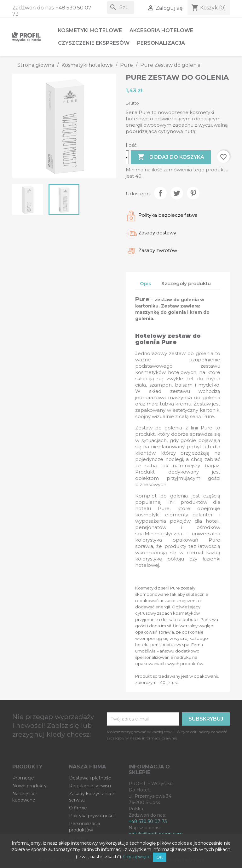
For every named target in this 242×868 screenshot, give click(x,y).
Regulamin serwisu (90, 786)
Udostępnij (160, 193)
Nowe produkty (29, 786)
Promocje (23, 778)
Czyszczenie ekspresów (94, 43)
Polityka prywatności (92, 816)
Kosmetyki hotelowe (90, 30)
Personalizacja (161, 43)
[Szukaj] (121, 8)
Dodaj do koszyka (171, 157)
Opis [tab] (145, 283)
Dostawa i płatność (90, 778)
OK (160, 857)
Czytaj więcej (137, 857)
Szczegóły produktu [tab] (186, 283)
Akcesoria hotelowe (161, 30)
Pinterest (193, 193)
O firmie (78, 808)
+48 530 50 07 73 (148, 821)
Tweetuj (177, 193)
